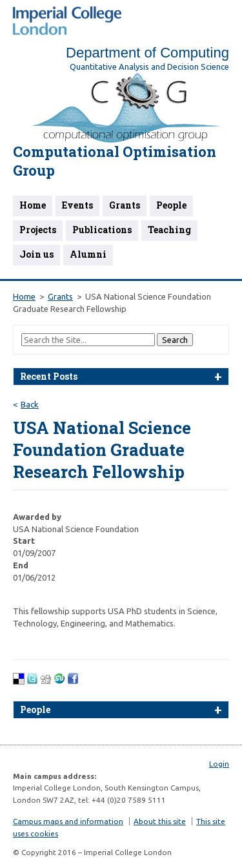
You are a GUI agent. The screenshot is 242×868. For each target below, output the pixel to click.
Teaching (169, 230)
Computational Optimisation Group (115, 161)
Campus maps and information (68, 821)
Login (219, 764)
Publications (102, 230)
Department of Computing (147, 53)
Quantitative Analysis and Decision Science (149, 67)
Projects (38, 230)
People (171, 205)
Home (33, 205)
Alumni (88, 254)
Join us (36, 254)
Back (30, 404)
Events (77, 205)
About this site (160, 821)
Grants (125, 205)
